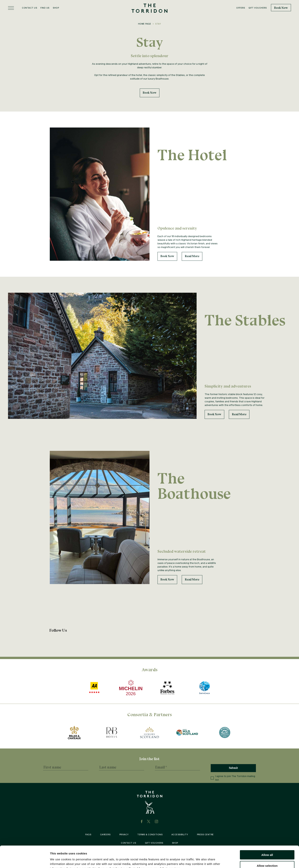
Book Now (281, 8)
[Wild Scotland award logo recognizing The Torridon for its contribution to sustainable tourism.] (187, 732)
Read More (192, 256)
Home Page (145, 24)
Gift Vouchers (258, 8)
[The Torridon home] (149, 8)
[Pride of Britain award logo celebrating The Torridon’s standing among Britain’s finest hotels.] (112, 732)
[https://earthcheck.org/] (205, 688)
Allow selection (267, 845)
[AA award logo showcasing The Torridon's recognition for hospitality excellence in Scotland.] (94, 688)
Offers (241, 8)
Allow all (267, 834)
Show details (200, 860)
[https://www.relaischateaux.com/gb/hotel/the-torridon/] (74, 732)
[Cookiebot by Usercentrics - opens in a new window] (25, 861)
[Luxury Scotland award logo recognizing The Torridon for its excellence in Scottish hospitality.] (149, 732)
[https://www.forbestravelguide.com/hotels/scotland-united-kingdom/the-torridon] (167, 688)
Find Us (45, 8)
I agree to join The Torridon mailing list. (233, 778)
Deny (267, 856)
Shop (56, 8)
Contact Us (29, 8)
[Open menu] (11, 8)
